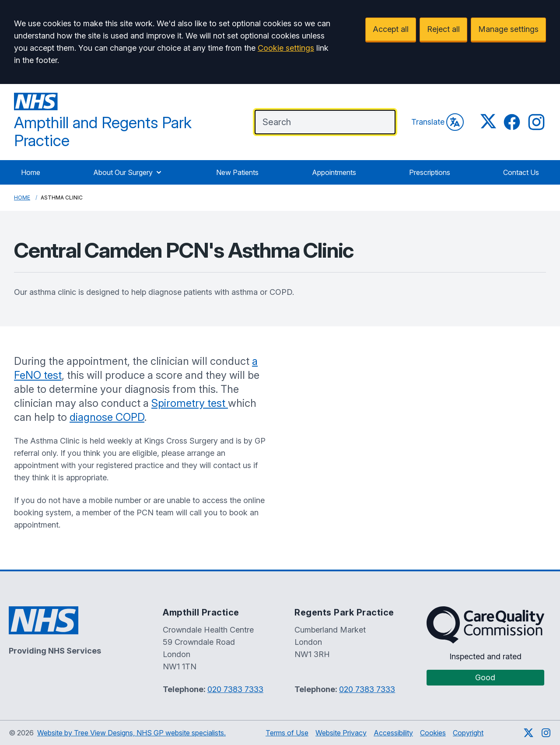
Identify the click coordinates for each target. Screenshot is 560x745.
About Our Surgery (128, 172)
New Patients (237, 172)
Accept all (391, 29)
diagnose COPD (107, 417)
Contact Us (521, 172)
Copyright (468, 733)
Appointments (334, 172)
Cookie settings (286, 48)
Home (31, 172)
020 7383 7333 (235, 689)
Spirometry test (190, 403)
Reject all (443, 29)
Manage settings (508, 29)
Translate (437, 122)
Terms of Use (287, 733)
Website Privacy (341, 733)
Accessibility (393, 733)
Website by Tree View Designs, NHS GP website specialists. (131, 733)
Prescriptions (430, 172)
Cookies (433, 733)
